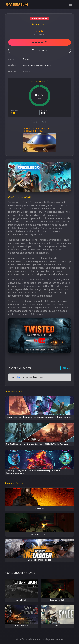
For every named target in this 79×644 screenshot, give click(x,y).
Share (66, 368)
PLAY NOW (39, 42)
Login (20, 377)
